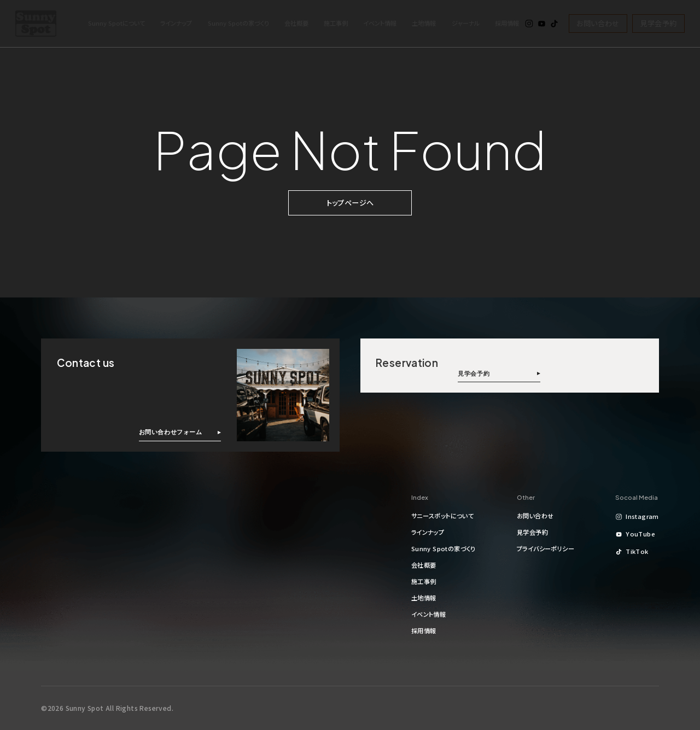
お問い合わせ (598, 23)
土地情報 (424, 23)
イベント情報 (380, 23)
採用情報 (507, 23)
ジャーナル (466, 23)
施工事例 (336, 23)
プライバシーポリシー (546, 549)
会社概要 (296, 23)
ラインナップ (176, 23)
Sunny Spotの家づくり (238, 23)
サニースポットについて (442, 516)
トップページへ (350, 203)
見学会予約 (659, 23)
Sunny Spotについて (116, 23)
